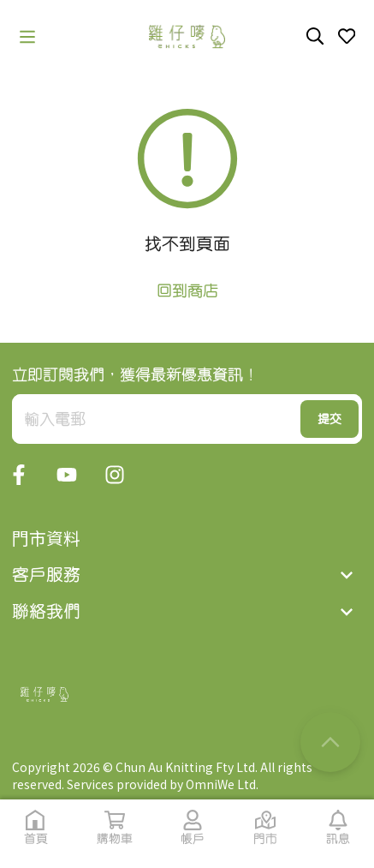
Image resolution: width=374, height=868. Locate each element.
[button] (27, 37)
